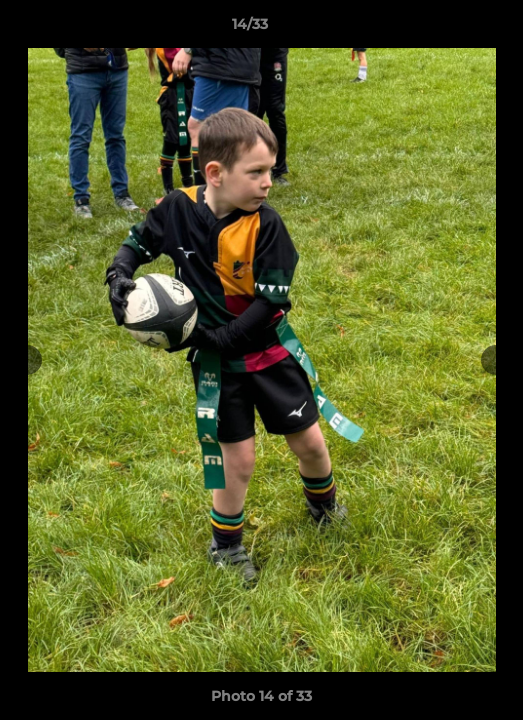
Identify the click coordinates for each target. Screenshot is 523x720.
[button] (451, 29)
